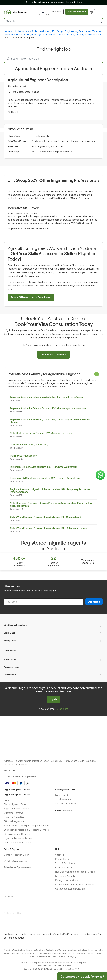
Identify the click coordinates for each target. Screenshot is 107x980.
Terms (44, 942)
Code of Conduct (64, 868)
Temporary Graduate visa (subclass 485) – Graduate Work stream (44, 467)
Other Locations (64, 811)
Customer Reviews (13, 813)
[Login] (43, 12)
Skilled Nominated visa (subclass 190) (29, 445)
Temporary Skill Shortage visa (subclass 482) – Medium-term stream (45, 478)
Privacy (45, 936)
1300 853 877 (15, 771)
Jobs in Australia (21, 32)
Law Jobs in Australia (65, 876)
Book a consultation (77, 12)
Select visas (56, 12)
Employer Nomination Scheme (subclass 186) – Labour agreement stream (48, 408)
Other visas (10, 675)
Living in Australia (64, 795)
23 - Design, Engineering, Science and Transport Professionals (63, 141)
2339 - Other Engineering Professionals (78, 35)
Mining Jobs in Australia (67, 880)
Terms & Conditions (65, 863)
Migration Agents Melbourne (18, 838)
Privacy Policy (62, 859)
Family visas (10, 650)
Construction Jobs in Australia (70, 889)
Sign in (53, 700)
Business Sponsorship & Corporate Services (26, 830)
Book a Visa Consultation (53, 355)
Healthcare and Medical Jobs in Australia (75, 872)
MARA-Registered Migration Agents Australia (27, 826)
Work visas (9, 633)
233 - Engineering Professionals (38, 35)
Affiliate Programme (14, 822)
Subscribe (94, 602)
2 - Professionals (41, 32)
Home (7, 32)
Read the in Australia (54, 2)
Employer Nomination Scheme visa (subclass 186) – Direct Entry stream (46, 397)
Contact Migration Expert (17, 855)
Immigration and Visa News (17, 843)
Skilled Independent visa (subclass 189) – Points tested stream (42, 433)
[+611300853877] (92, 12)
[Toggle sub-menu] (100, 626)
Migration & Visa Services (16, 809)
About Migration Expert (16, 805)
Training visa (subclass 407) (24, 456)
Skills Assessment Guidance (18, 834)
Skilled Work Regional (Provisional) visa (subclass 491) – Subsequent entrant (49, 528)
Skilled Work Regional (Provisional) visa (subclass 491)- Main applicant (45, 517)
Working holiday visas (15, 625)
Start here (63, 709)
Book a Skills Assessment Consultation (31, 297)
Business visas (11, 667)
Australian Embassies (66, 804)
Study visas (10, 641)
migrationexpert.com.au (17, 790)
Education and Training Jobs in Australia (75, 885)
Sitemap (60, 855)
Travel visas (10, 660)
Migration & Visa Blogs (15, 817)
